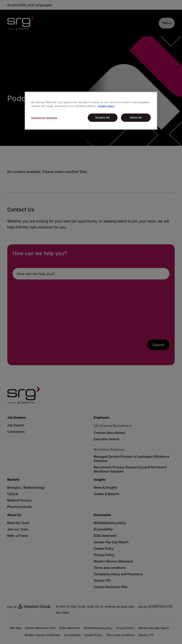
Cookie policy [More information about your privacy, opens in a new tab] (106, 106)
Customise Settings (44, 118)
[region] (91, 111)
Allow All (136, 118)
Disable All (103, 118)
